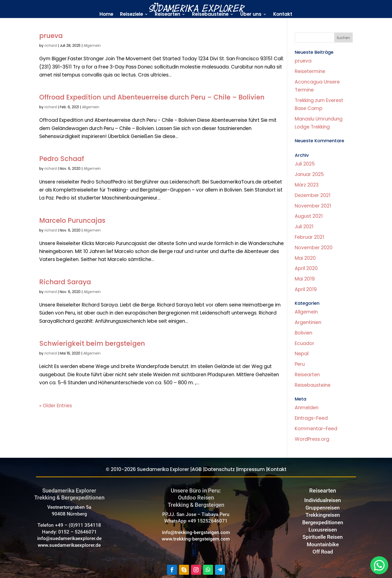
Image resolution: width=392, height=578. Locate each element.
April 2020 (306, 268)
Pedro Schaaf (62, 159)
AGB (197, 469)
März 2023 (307, 185)
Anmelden (307, 408)
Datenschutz (220, 469)
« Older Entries (56, 406)
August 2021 (309, 216)
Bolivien (303, 333)
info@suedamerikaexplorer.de (69, 538)
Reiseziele (131, 15)
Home (106, 15)
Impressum (251, 469)
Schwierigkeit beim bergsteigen (92, 343)
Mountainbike (323, 544)
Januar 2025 (309, 174)
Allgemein (92, 45)
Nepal (302, 354)
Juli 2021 (304, 227)
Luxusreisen (323, 530)
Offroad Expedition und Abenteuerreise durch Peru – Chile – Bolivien (152, 97)
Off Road (323, 552)
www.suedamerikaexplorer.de (69, 545)
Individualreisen (323, 500)
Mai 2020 (305, 258)
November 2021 (313, 206)
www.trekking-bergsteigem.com (196, 539)
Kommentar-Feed (316, 429)
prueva (51, 36)
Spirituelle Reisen (323, 537)
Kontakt (283, 15)
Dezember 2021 (313, 195)
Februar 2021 (309, 237)
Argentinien (308, 322)
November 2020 (314, 248)
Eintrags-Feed (311, 418)
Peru (300, 364)
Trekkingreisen (323, 515)
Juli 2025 (305, 164)
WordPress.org (312, 439)
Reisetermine (310, 71)
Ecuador (304, 343)
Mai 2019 (305, 279)
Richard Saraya (65, 282)
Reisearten (167, 15)
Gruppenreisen (323, 508)
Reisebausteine (210, 15)
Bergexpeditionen (323, 522)
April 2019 (306, 289)
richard (51, 45)
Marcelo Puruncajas (72, 220)
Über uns (251, 15)
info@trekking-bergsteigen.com (196, 532)
